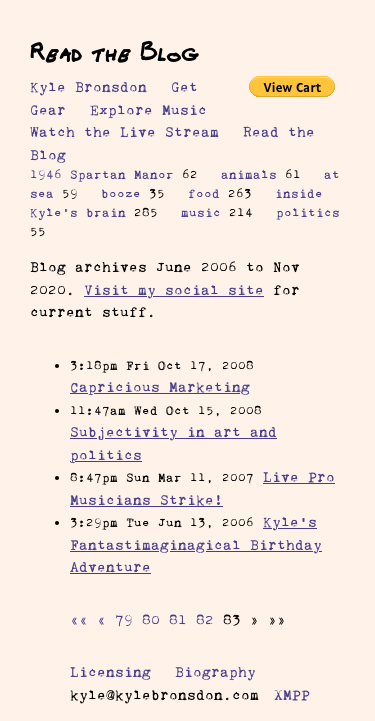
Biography (215, 672)
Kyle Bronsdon (88, 87)
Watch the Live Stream (124, 132)
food (204, 194)
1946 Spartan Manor (102, 175)
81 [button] (178, 620)
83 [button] (232, 620)
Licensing (110, 672)
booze (121, 194)
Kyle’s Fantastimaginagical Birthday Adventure (196, 544)
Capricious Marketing (160, 387)
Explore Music (148, 110)
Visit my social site (174, 290)
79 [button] (124, 620)
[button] (79, 620)
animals (249, 175)
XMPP (292, 695)
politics (308, 213)
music (201, 213)
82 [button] (205, 620)
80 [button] (151, 620)
